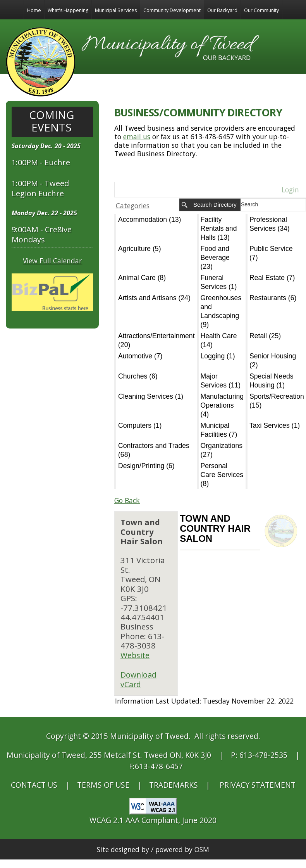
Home (34, 10)
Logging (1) (218, 356)
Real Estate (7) (272, 278)
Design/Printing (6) (146, 466)
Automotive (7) (140, 356)
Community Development (172, 10)
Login (290, 190)
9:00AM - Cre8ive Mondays (42, 234)
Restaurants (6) (273, 298)
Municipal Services (116, 10)
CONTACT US (34, 785)
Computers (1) (140, 425)
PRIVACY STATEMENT (258, 785)
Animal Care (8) (142, 278)
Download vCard (138, 680)
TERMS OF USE (103, 785)
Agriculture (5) (140, 249)
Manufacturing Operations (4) (222, 405)
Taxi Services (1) (275, 425)
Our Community (261, 10)
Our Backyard (222, 10)
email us (137, 137)
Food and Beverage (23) (215, 258)
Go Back (127, 500)
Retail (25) (265, 336)
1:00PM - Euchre (41, 162)
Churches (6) (138, 376)
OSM (202, 849)
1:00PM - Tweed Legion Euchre (40, 188)
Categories (133, 206)
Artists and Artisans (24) (154, 298)
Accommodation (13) (150, 220)
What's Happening (68, 10)
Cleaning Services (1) (151, 396)
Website (135, 655)
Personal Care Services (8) (222, 475)
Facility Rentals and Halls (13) (219, 228)
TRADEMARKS (174, 785)
